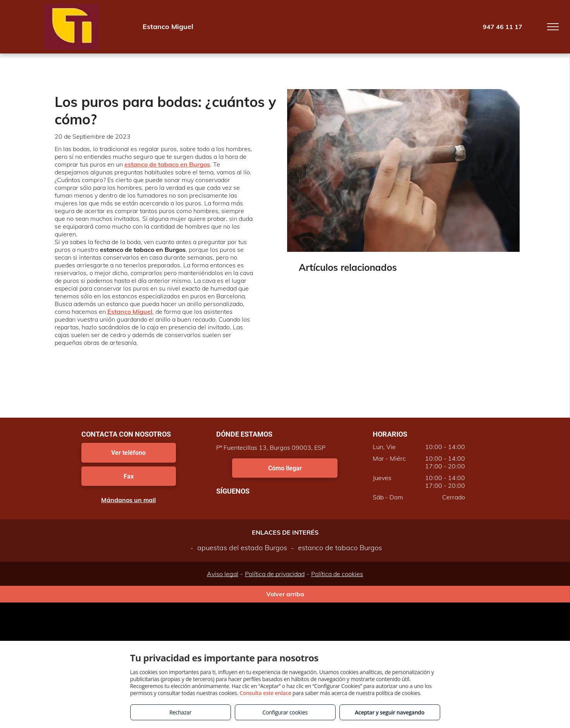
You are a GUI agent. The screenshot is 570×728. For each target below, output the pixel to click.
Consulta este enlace (265, 693)
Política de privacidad (275, 574)
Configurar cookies (285, 712)
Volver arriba (285, 594)
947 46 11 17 (503, 27)
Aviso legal (223, 574)
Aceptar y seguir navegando (390, 712)
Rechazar (180, 712)
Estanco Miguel (130, 312)
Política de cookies (337, 574)
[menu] (553, 27)
